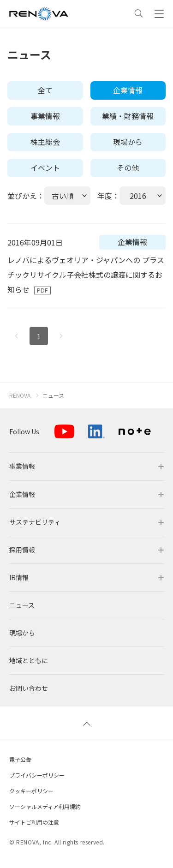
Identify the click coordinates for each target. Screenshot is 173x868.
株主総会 (45, 142)
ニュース (53, 395)
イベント (45, 168)
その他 (128, 168)
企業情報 (128, 90)
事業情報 (45, 116)
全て (45, 90)
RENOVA (20, 395)
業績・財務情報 (128, 116)
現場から (128, 142)
